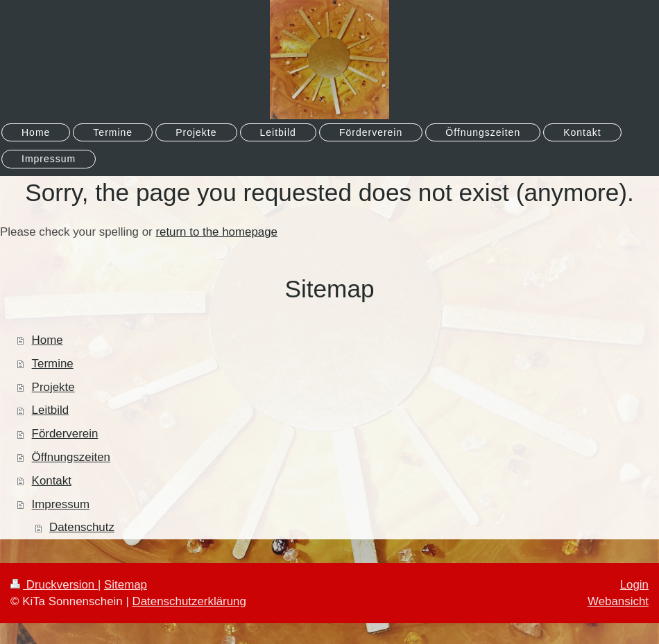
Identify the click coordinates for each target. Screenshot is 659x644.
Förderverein (65, 434)
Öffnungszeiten (71, 457)
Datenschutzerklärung (189, 601)
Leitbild (51, 410)
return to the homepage (216, 232)
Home (48, 340)
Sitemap (126, 585)
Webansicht (618, 601)
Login (634, 585)
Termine (53, 364)
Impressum (61, 504)
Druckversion (54, 585)
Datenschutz (82, 527)
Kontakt (52, 481)
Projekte (53, 387)
